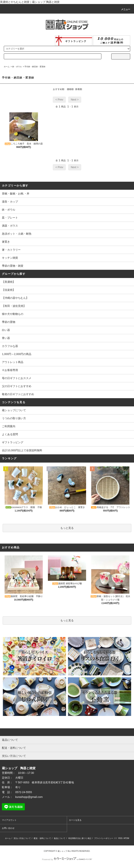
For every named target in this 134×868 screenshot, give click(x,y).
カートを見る (75, 820)
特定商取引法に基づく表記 (80, 838)
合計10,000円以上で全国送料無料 (22, 450)
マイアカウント (9, 820)
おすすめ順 (59, 89)
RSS (120, 838)
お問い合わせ (8, 828)
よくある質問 (10, 434)
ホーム (7, 67)
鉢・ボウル (17, 67)
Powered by (67, 859)
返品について (60, 838)
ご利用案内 (9, 426)
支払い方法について (22, 838)
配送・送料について (42, 838)
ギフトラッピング (13, 442)
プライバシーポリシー (104, 838)
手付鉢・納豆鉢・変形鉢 (35, 67)
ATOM (126, 838)
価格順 (70, 89)
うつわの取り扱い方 (14, 418)
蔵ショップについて (14, 410)
